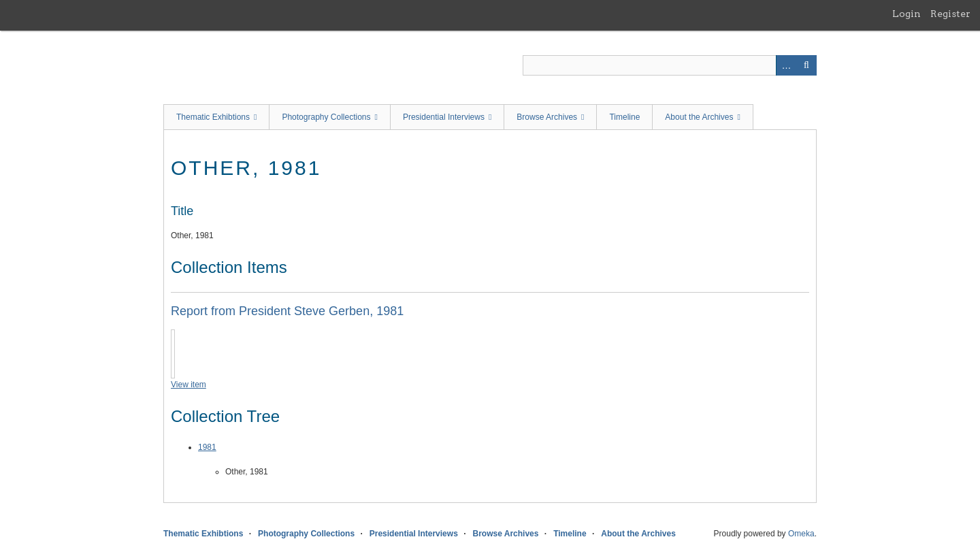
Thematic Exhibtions (213, 117)
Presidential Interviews (444, 117)
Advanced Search (786, 65)
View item (189, 385)
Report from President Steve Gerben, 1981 (287, 311)
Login (906, 14)
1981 (207, 447)
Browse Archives (547, 117)
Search (806, 65)
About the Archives (699, 117)
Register (950, 14)
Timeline (624, 117)
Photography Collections (326, 117)
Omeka (801, 534)
